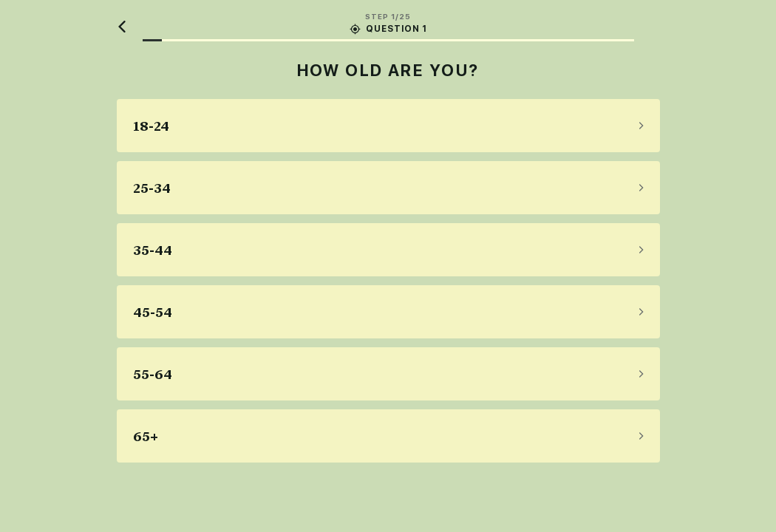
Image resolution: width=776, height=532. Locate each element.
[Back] (123, 27)
